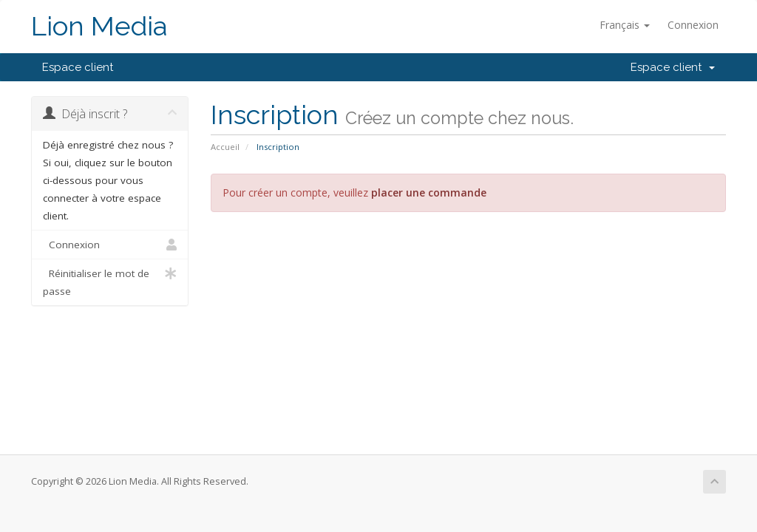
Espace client (78, 67)
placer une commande (429, 192)
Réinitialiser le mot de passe (110, 281)
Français (625, 25)
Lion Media (99, 26)
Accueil (225, 147)
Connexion (693, 25)
